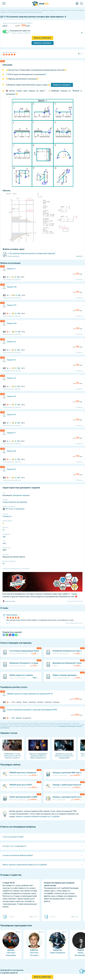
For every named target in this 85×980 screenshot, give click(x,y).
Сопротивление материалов (15, 502)
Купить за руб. (42, 38)
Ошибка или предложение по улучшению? (16, 569)
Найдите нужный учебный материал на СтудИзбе (37, 817)
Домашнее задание (21, 495)
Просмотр (79, 256)
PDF (4, 537)
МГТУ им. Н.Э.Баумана (13, 509)
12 (3, 564)
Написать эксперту (62, 85)
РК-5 (5, 543)
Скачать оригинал (13, 256)
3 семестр (7, 516)
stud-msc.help (9, 601)
